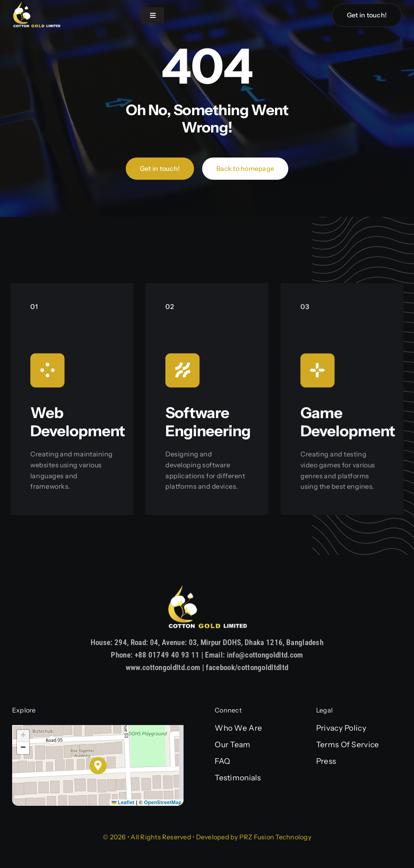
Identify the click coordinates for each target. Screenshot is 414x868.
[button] (98, 766)
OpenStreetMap (163, 803)
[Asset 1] (36, 5)
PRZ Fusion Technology (275, 837)
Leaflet (123, 803)
